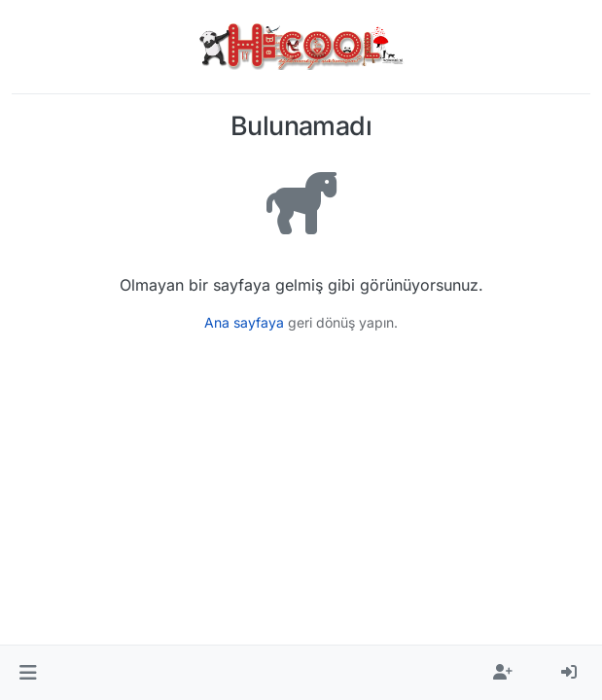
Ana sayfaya (244, 322)
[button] (28, 673)
